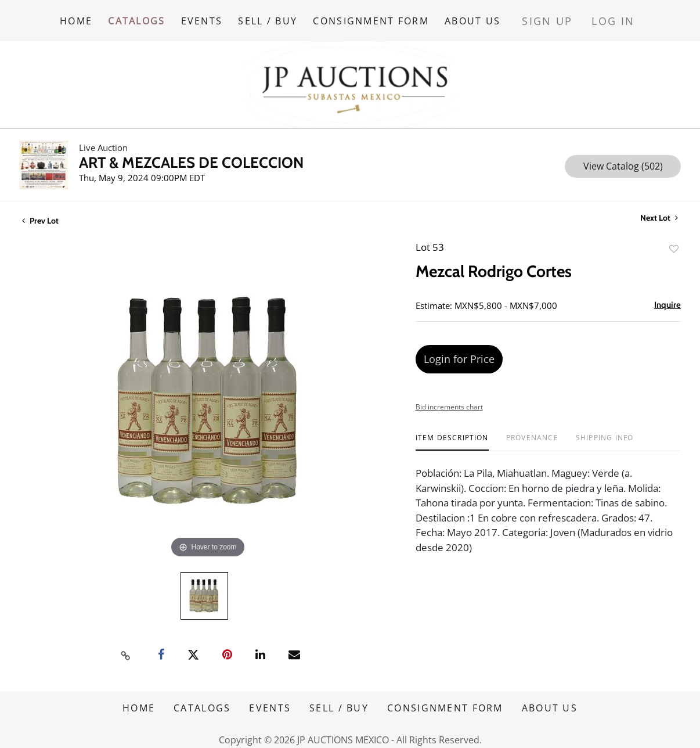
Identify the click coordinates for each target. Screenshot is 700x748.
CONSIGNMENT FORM (390, 17)
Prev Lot (40, 213)
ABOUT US (496, 17)
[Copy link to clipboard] (126, 648)
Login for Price (459, 351)
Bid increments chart (449, 399)
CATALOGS (141, 17)
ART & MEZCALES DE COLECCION (191, 155)
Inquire (667, 297)
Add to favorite (674, 241)
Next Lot (659, 211)
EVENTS (211, 17)
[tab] (452, 435)
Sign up (567, 17)
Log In (621, 17)
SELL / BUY (282, 17)
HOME (76, 17)
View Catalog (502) (623, 159)
